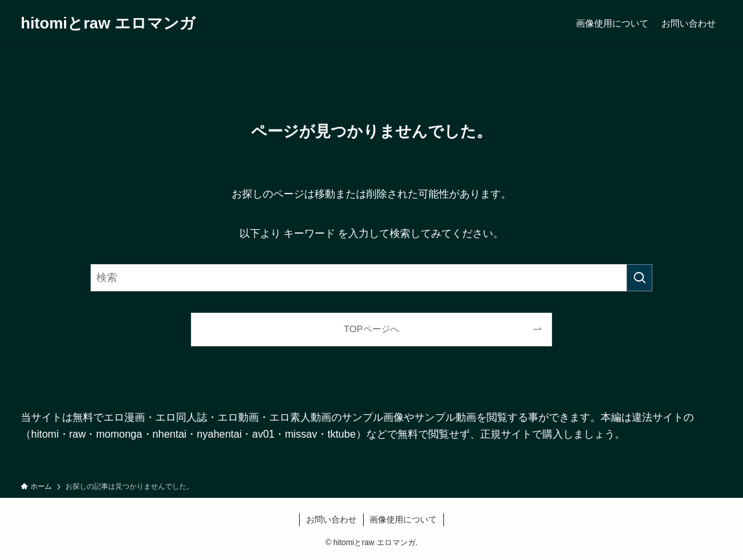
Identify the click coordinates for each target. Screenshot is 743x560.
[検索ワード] (371, 278)
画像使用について (403, 520)
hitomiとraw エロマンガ (108, 23)
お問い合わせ (331, 520)
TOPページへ (371, 329)
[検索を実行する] (639, 278)
